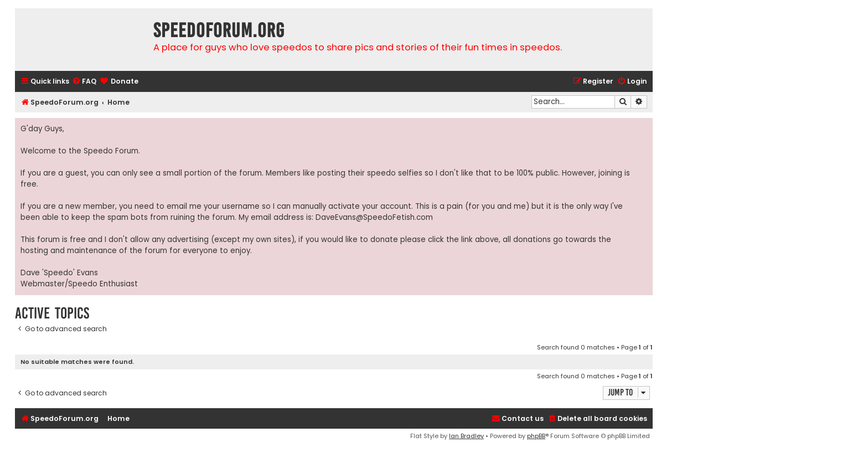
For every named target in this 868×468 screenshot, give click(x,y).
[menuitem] (84, 82)
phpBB (536, 436)
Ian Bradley (466, 436)
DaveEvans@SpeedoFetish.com (374, 217)
